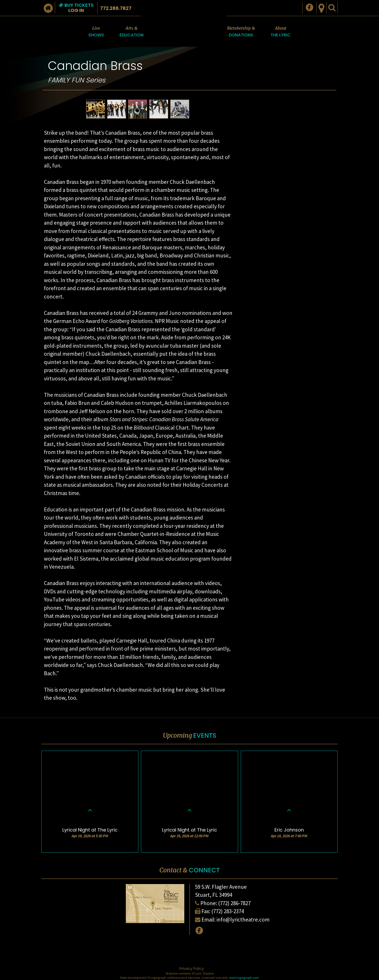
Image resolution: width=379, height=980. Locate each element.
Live (96, 32)
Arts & (132, 32)
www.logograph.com (244, 978)
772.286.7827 (116, 8)
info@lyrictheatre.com (243, 920)
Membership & (241, 32)
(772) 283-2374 (228, 911)
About (281, 32)
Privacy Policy (192, 969)
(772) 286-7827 (234, 903)
